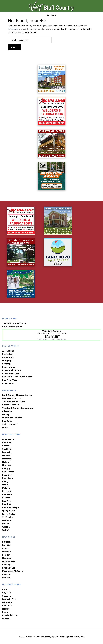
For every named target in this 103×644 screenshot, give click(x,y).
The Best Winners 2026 (14, 401)
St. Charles (8, 517)
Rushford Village (10, 507)
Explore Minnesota (12, 370)
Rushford (7, 504)
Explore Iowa (9, 367)
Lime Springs (9, 568)
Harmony (7, 458)
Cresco (6, 548)
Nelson (6, 608)
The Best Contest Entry (14, 323)
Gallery (6, 414)
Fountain (7, 452)
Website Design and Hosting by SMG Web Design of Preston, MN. (55, 636)
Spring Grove (9, 510)
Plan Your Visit (10, 380)
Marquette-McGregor (13, 571)
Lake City (7, 475)
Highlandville (9, 561)
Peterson (7, 491)
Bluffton (6, 542)
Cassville (7, 596)
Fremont (7, 455)
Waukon (6, 577)
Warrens (6, 618)
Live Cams (7, 421)
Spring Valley (9, 514)
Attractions (8, 351)
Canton (6, 445)
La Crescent (8, 471)
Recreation (8, 354)
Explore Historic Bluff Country (17, 376)
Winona (6, 527)
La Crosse (7, 605)
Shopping (7, 360)
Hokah (6, 462)
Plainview (7, 494)
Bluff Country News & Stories (17, 395)
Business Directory (12, 398)
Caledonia (7, 442)
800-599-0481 (52, 337)
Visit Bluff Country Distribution (18, 408)
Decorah (6, 551)
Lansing (6, 564)
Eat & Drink (8, 357)
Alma (5, 589)
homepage (13, 29)
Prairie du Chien (10, 615)
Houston (7, 465)
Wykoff (6, 530)
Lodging (6, 363)
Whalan (6, 523)
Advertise (7, 411)
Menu (53, 15)
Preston (6, 497)
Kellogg (6, 468)
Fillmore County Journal (58, 339)
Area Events (8, 383)
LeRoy (5, 481)
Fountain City (9, 599)
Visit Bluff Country (52, 6)
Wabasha (7, 520)
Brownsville (8, 439)
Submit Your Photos (12, 417)
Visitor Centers (10, 424)
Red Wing (7, 501)
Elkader (6, 555)
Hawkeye (7, 558)
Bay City (6, 592)
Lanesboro (8, 478)
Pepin (5, 612)
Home (5, 427)
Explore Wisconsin (11, 373)
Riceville (6, 574)
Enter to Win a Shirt (12, 326)
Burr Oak (7, 545)
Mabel (5, 484)
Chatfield (7, 449)
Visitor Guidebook (11, 404)
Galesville (7, 602)
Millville (6, 488)
